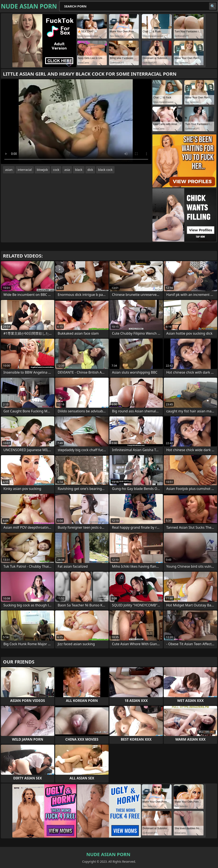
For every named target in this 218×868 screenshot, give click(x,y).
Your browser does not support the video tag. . (76, 122)
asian (9, 170)
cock (56, 170)
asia (67, 170)
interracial (25, 170)
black (79, 170)
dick (90, 170)
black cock (105, 170)
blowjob (42, 170)
